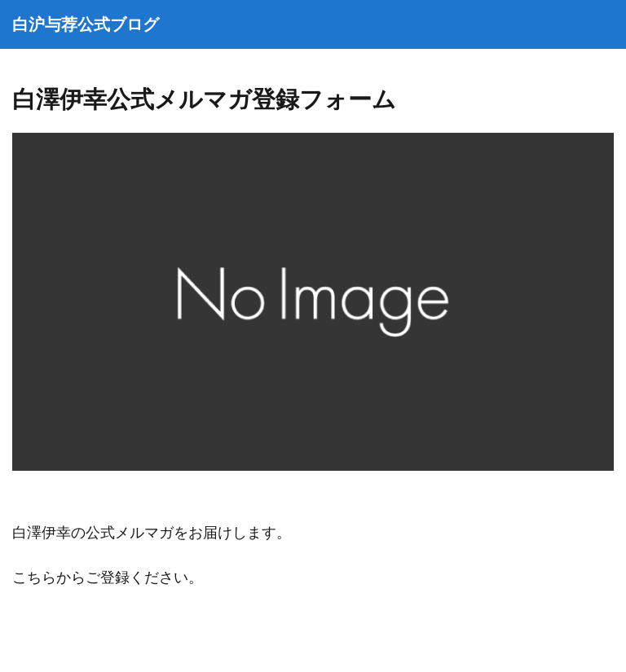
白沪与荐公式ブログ (86, 24)
